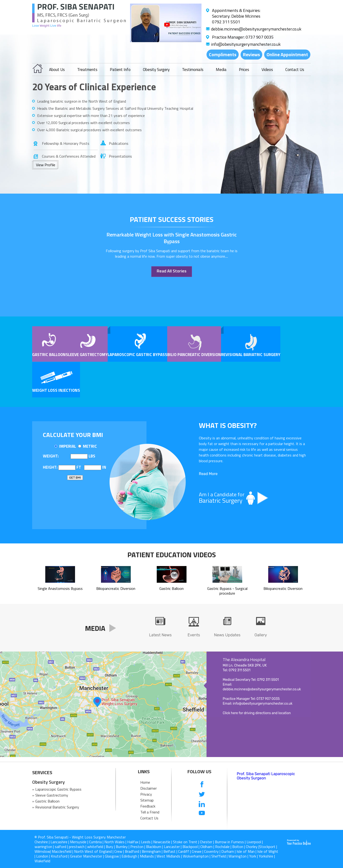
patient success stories (172, 219)
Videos (267, 70)
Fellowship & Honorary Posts (66, 143)
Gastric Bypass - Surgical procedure (227, 588)
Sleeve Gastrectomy (87, 355)
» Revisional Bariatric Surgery (56, 807)
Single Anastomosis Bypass (60, 586)
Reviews (251, 54)
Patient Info (120, 70)
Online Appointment (287, 54)
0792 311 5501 (226, 22)
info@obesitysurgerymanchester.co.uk (246, 44)
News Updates (227, 635)
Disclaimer (149, 788)
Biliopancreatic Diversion (116, 586)
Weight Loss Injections (56, 390)
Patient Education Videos (172, 555)
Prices (244, 70)
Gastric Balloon (49, 355)
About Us (57, 70)
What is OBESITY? (228, 425)
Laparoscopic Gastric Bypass (137, 355)
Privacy (146, 794)
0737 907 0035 (260, 37)
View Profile (46, 165)
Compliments (223, 54)
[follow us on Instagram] (202, 823)
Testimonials (193, 70)
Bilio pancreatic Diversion (194, 355)
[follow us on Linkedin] (202, 804)
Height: (50, 467)
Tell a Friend (150, 812)
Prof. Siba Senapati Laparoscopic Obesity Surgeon (266, 776)
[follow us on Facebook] (202, 785)
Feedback (148, 806)
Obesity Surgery (156, 70)
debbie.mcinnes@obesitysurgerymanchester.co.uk (256, 29)
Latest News (160, 635)
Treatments (87, 70)
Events (194, 635)
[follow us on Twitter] (202, 794)
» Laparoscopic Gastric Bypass (57, 789)
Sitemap (147, 800)
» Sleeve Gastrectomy (50, 795)
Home (145, 782)
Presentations (120, 156)
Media (221, 70)
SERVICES (42, 773)
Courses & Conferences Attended (69, 156)
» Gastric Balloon (46, 801)
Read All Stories (172, 271)
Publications (119, 143)
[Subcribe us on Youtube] (202, 813)
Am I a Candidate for (252, 498)
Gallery (261, 635)
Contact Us (295, 70)
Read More (208, 474)
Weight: (51, 456)
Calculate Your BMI (73, 435)
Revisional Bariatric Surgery (251, 355)
